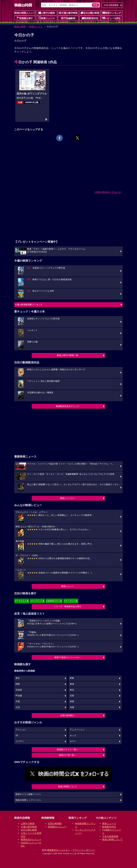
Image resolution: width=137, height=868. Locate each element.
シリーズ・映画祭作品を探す (68, 606)
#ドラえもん (21, 601)
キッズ (73, 736)
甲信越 (19, 696)
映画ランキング (112, 13)
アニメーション (77, 730)
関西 (18, 684)
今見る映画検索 (111, 5)
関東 (72, 678)
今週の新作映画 (68, 13)
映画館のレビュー (57, 827)
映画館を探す (25, 18)
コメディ (20, 741)
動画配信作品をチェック (68, 406)
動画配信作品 (90, 18)
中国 (18, 701)
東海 (72, 684)
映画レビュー (68, 586)
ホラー (73, 741)
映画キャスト (36, 27)
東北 (72, 690)
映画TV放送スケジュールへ (68, 657)
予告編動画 (68, 18)
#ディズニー (70, 601)
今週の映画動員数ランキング (29, 305)
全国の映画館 (55, 823)
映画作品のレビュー (31, 839)
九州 (18, 707)
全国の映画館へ (68, 715)
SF (17, 736)
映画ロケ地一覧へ (68, 755)
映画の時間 (20, 27)
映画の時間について (68, 787)
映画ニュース (47, 18)
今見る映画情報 (110, 836)
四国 (72, 701)
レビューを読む (112, 18)
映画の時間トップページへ (28, 800)
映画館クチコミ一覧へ (68, 750)
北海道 (19, 690)
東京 (18, 678)
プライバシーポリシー (84, 850)
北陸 (72, 696)
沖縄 (72, 707)
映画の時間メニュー (25, 13)
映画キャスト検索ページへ (28, 794)
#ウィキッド (36, 601)
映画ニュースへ (68, 498)
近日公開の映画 (90, 13)
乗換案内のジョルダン (59, 850)
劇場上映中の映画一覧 (68, 355)
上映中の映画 (47, 13)
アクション (21, 730)
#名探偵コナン (53, 601)
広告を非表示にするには (108, 192)
